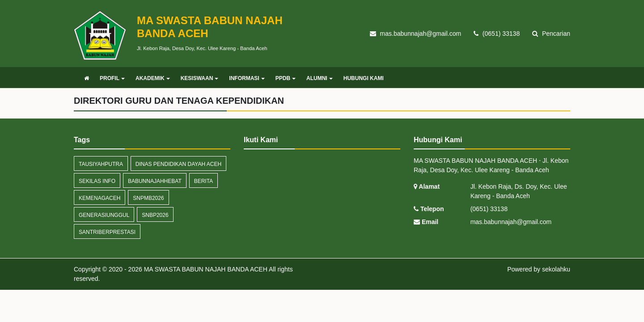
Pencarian (551, 34)
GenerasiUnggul (104, 215)
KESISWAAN (200, 78)
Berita (203, 181)
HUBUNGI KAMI (364, 78)
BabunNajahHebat (155, 181)
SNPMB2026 (148, 198)
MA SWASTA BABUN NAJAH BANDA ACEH (205, 269)
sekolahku (556, 269)
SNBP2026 (155, 215)
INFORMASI (247, 78)
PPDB (286, 78)
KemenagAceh (100, 198)
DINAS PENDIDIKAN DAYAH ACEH (178, 164)
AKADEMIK (153, 78)
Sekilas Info (97, 181)
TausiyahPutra (101, 164)
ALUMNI (320, 78)
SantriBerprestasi (107, 232)
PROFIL (112, 78)
